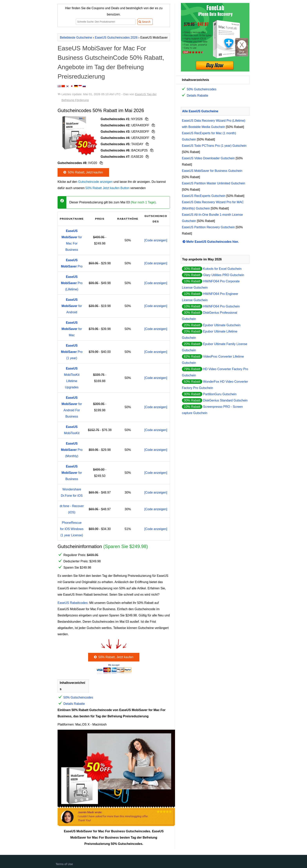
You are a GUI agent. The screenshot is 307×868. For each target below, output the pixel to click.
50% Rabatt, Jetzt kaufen (83, 172)
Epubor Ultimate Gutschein (222, 325)
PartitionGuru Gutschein (220, 394)
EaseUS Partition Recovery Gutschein (208, 227)
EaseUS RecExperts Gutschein (204, 196)
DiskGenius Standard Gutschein (225, 400)
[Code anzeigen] (156, 240)
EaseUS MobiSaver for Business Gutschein (212, 171)
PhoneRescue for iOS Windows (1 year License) (72, 529)
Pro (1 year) (72, 352)
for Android (72, 306)
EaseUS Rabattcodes (73, 603)
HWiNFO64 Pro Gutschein (221, 306)
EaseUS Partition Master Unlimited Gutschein (214, 183)
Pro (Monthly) (72, 450)
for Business (72, 473)
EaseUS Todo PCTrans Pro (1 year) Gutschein (214, 146)
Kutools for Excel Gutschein (222, 269)
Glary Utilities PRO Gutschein (224, 275)
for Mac (72, 329)
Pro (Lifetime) (72, 283)
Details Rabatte (74, 704)
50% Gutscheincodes (78, 697)
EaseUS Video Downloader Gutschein (208, 158)
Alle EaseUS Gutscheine (200, 111)
